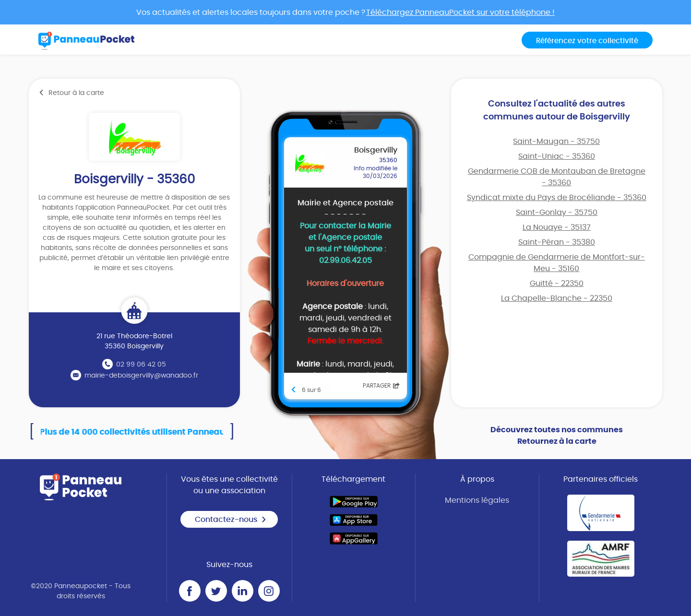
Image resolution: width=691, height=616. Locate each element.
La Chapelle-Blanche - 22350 (557, 298)
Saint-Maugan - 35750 (556, 142)
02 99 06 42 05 (141, 365)
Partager (381, 386)
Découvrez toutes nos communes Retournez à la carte (557, 436)
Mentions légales (477, 500)
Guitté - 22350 (557, 284)
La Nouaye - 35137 (557, 227)
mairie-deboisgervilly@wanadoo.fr (141, 376)
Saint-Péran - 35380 (557, 242)
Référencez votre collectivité (587, 41)
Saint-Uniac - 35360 (557, 156)
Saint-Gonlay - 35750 (557, 213)
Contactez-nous (231, 520)
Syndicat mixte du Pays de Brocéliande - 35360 (557, 198)
